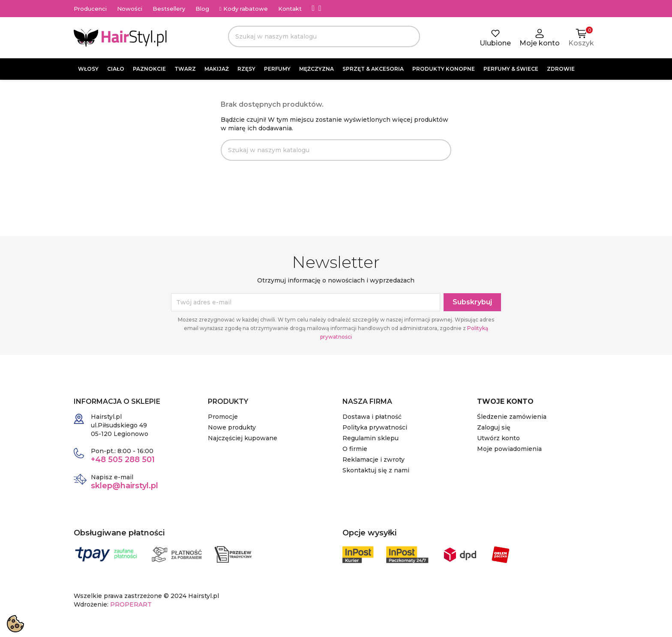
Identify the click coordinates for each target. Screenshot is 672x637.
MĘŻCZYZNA (316, 69)
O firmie (355, 449)
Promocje (223, 417)
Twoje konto (505, 401)
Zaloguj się (494, 427)
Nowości (130, 9)
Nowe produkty (232, 427)
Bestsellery (169, 9)
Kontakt (290, 9)
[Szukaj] (324, 36)
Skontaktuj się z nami (376, 470)
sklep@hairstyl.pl (124, 486)
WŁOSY (88, 69)
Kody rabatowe (244, 9)
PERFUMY (277, 69)
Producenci (90, 9)
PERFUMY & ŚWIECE (511, 69)
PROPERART (131, 604)
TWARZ (185, 69)
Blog (202, 9)
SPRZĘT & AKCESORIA (373, 69)
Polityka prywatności (375, 427)
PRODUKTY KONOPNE (444, 69)
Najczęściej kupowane (243, 438)
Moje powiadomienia (509, 449)
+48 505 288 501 (123, 460)
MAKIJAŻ (217, 69)
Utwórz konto (498, 438)
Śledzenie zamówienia (512, 417)
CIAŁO (116, 69)
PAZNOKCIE (149, 69)
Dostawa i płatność (372, 417)
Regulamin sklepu (370, 438)
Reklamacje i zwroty (373, 460)
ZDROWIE (561, 69)
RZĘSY (246, 69)
